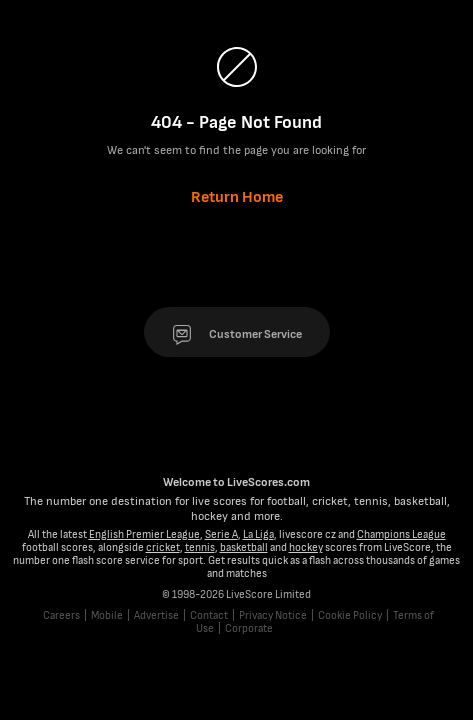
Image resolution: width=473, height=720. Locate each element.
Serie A (221, 534)
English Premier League (144, 534)
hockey (306, 547)
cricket (163, 547)
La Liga (258, 534)
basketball (244, 547)
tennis (200, 547)
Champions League (401, 534)
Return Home (237, 197)
